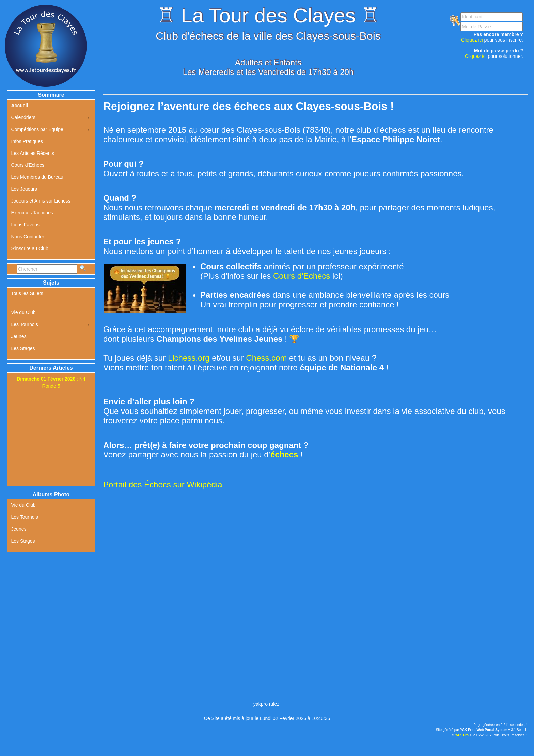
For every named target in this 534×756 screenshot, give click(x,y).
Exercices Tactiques (32, 213)
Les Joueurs (24, 189)
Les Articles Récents (33, 153)
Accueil (20, 106)
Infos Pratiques (27, 141)
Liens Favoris (25, 225)
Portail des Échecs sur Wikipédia (163, 485)
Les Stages (23, 348)
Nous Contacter (28, 237)
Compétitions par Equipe (37, 129)
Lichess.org (189, 358)
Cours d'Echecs (302, 276)
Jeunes (19, 336)
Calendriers (23, 117)
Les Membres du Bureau (37, 177)
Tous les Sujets (27, 293)
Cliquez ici (472, 40)
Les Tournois (25, 324)
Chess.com (266, 358)
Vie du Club (23, 312)
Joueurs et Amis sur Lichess (41, 201)
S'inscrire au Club (30, 248)
